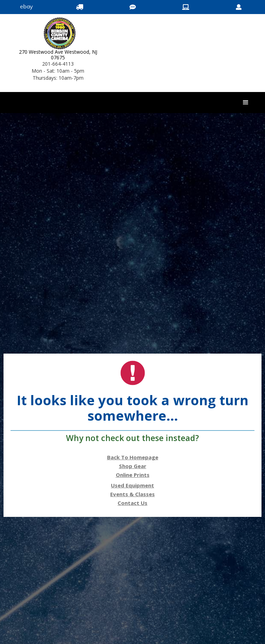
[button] (246, 103)
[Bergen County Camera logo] (58, 33)
